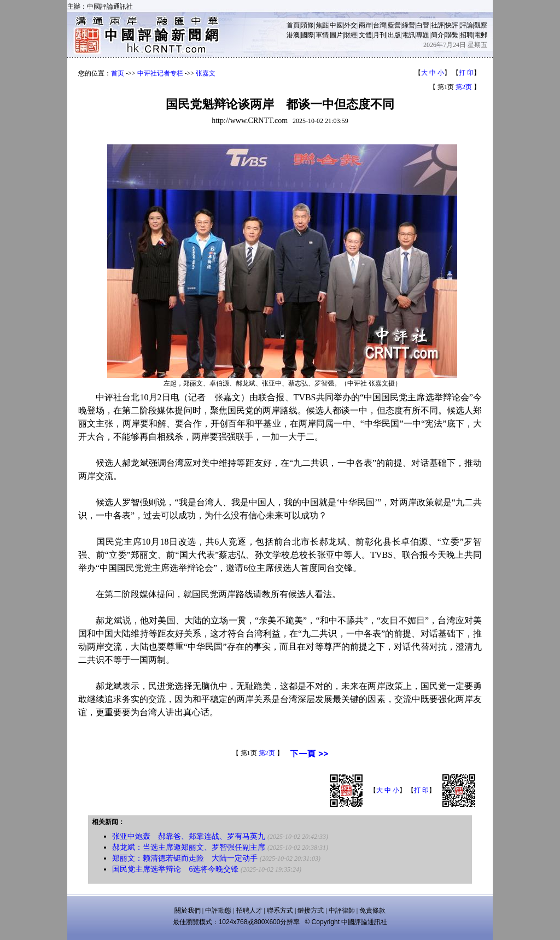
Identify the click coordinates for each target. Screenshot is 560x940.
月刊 (380, 35)
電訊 (409, 35)
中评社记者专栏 (160, 73)
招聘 (466, 35)
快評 (452, 25)
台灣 (380, 25)
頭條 (307, 25)
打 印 (466, 73)
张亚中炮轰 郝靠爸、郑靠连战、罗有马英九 (189, 836)
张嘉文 (206, 73)
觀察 (481, 25)
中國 (336, 25)
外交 (351, 25)
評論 (466, 25)
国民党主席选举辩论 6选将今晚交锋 (175, 869)
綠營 (409, 25)
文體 (365, 35)
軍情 (322, 35)
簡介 (437, 35)
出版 (394, 35)
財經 (351, 35)
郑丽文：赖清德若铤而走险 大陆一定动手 (185, 858)
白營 (423, 25)
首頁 (293, 25)
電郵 (481, 35)
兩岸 (365, 25)
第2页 (464, 87)
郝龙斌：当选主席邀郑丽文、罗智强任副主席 (189, 847)
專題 (423, 35)
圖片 (336, 35)
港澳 (293, 35)
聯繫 (452, 35)
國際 (307, 35)
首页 (118, 73)
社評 (437, 25)
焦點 (322, 25)
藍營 (394, 25)
